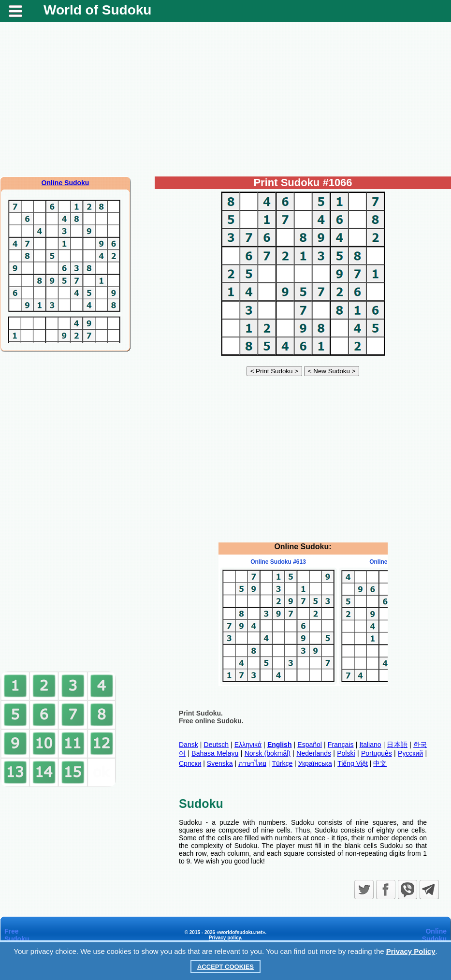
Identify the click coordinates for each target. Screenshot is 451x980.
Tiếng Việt (353, 763)
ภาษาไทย (252, 763)
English (280, 745)
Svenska (220, 763)
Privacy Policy (411, 951)
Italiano (370, 745)
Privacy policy (225, 938)
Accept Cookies (225, 967)
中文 (380, 763)
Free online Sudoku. (211, 721)
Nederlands (314, 753)
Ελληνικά (248, 745)
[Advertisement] (225, 99)
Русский (410, 753)
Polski (346, 753)
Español (310, 745)
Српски (190, 763)
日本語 (397, 745)
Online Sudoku (65, 183)
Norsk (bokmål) (268, 753)
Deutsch (216, 745)
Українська (315, 763)
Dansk (189, 745)
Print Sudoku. (201, 713)
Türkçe (282, 763)
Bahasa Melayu (215, 753)
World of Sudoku (97, 10)
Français (341, 745)
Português (377, 753)
